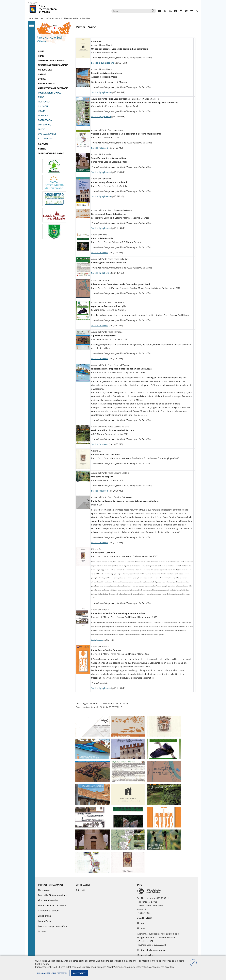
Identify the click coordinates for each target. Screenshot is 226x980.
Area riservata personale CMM (53, 926)
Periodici (43, 116)
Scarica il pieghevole (101, 92)
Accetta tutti (79, 973)
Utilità (42, 79)
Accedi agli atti (148, 955)
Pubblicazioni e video (70, 18)
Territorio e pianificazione (53, 65)
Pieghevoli (44, 102)
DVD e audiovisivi (47, 134)
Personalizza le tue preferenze (52, 973)
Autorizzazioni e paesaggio (53, 88)
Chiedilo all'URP (145, 918)
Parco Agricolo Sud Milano (46, 18)
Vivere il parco (46, 84)
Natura (42, 74)
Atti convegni (46, 139)
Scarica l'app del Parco (51, 153)
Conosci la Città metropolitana (53, 895)
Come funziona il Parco (51, 61)
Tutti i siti (80, 890)
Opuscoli (43, 106)
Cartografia (45, 120)
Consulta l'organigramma (153, 950)
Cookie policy (42, 964)
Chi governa (44, 890)
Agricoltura (45, 70)
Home (30, 18)
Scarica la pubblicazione (103, 63)
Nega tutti (193, 963)
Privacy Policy (45, 921)
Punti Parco (45, 125)
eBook (41, 129)
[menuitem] (54, 52)
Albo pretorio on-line (48, 900)
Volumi (42, 111)
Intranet (42, 931)
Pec (143, 924)
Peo (143, 929)
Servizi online (44, 916)
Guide (41, 97)
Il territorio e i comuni (49, 911)
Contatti (43, 144)
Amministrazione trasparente (52, 906)
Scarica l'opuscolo (100, 148)
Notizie (42, 149)
